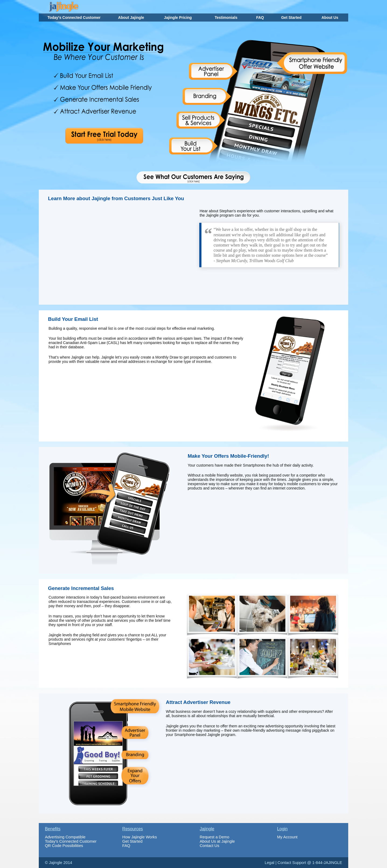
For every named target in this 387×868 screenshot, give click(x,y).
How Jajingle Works (140, 837)
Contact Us (209, 846)
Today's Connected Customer (71, 841)
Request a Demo (214, 837)
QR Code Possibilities (64, 846)
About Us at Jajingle (217, 841)
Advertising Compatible (65, 837)
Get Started (132, 841)
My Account (287, 837)
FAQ (126, 846)
